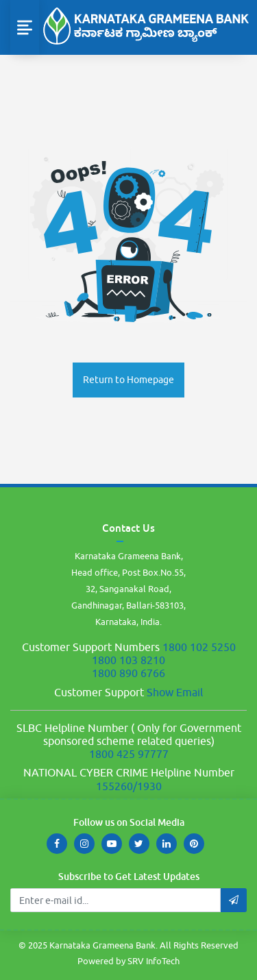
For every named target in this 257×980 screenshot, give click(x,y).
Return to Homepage (128, 380)
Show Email (175, 692)
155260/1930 (129, 786)
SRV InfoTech (154, 961)
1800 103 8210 (128, 660)
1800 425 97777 (129, 754)
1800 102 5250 (199, 647)
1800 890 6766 (128, 673)
